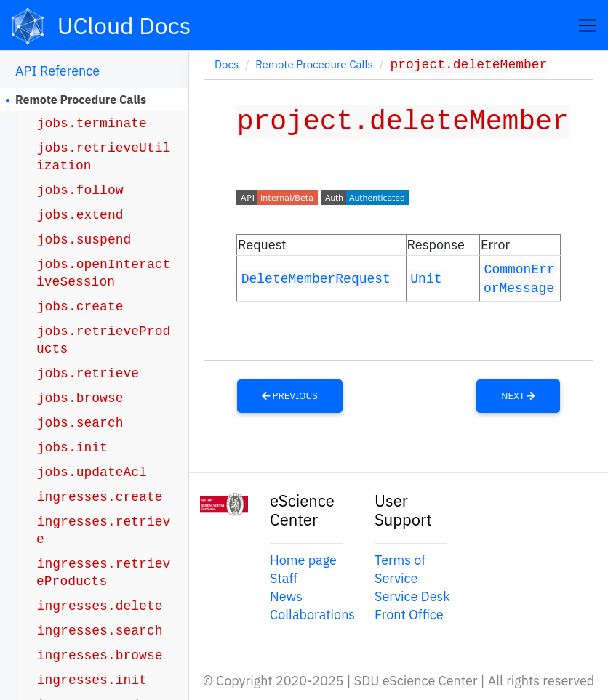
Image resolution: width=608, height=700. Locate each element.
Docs (227, 66)
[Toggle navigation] (588, 25)
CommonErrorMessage (519, 277)
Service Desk (412, 596)
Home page (303, 559)
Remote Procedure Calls (81, 100)
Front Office (409, 614)
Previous (290, 394)
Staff (284, 577)
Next (518, 394)
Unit (426, 277)
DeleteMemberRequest (316, 277)
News (286, 596)
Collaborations (312, 614)
